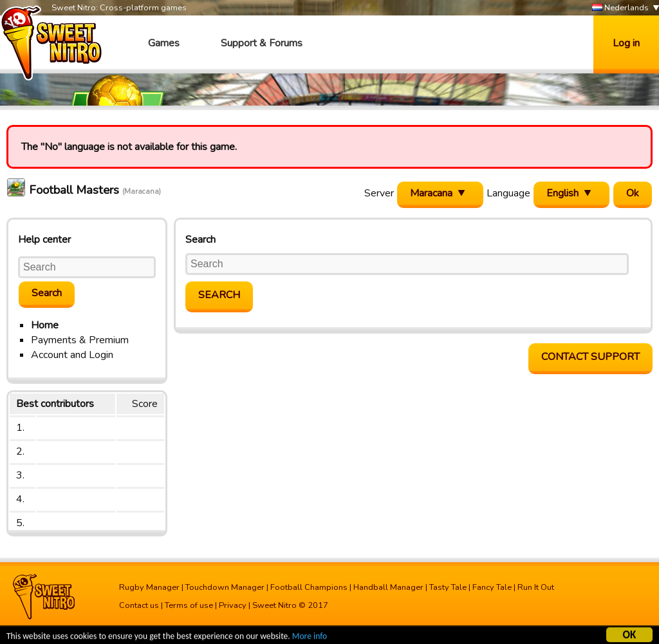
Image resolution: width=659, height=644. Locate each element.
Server (379, 193)
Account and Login (72, 355)
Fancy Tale (492, 587)
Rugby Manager (149, 587)
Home (45, 325)
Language (508, 193)
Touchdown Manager (225, 587)
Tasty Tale (448, 587)
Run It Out (536, 587)
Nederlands (620, 8)
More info (310, 638)
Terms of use (189, 605)
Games (164, 43)
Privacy (233, 605)
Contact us (139, 605)
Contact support (590, 357)
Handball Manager (388, 587)
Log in (626, 43)
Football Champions (309, 587)
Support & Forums (262, 43)
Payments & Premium (80, 340)
